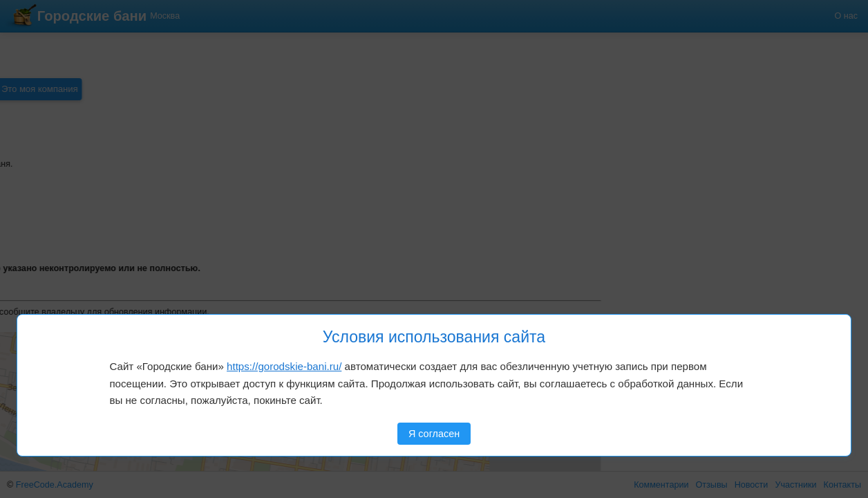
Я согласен (434, 434)
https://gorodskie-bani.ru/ (284, 366)
